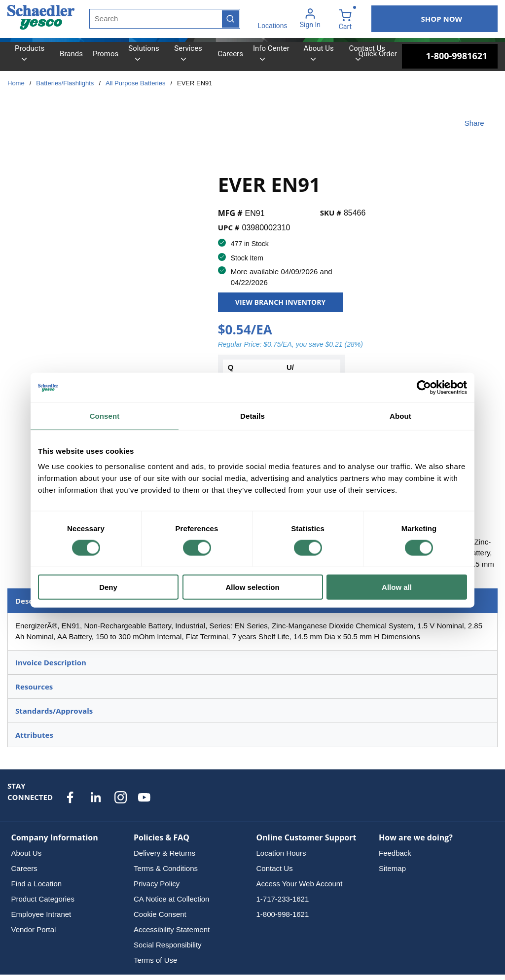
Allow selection (252, 587)
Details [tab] (252, 416)
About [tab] (400, 416)
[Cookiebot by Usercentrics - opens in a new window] (424, 387)
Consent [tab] (105, 416)
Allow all (397, 587)
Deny (108, 587)
